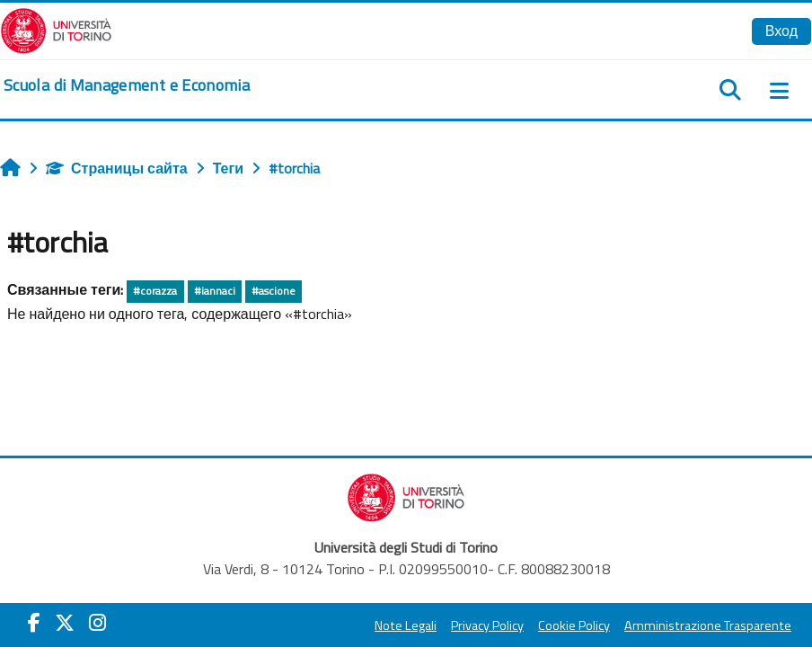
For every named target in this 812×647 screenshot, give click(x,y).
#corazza (155, 291)
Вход (781, 31)
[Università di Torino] (56, 29)
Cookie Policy (574, 625)
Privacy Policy (487, 625)
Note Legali (406, 625)
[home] (127, 85)
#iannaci (215, 291)
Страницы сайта (117, 168)
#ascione (274, 291)
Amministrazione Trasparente (708, 625)
